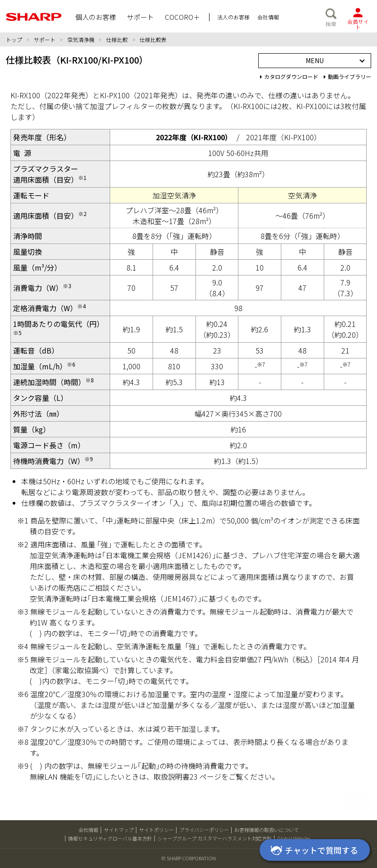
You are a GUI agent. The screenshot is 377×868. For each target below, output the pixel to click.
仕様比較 (117, 39)
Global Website (293, 838)
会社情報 (88, 830)
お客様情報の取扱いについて (267, 830)
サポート (45, 39)
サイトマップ (119, 830)
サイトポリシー (156, 830)
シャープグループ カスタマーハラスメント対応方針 (215, 838)
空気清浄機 (81, 39)
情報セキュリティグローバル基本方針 (110, 838)
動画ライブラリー (347, 76)
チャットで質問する (313, 851)
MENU (315, 60)
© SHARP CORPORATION (189, 858)
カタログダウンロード (289, 76)
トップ (14, 39)
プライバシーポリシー (204, 830)
